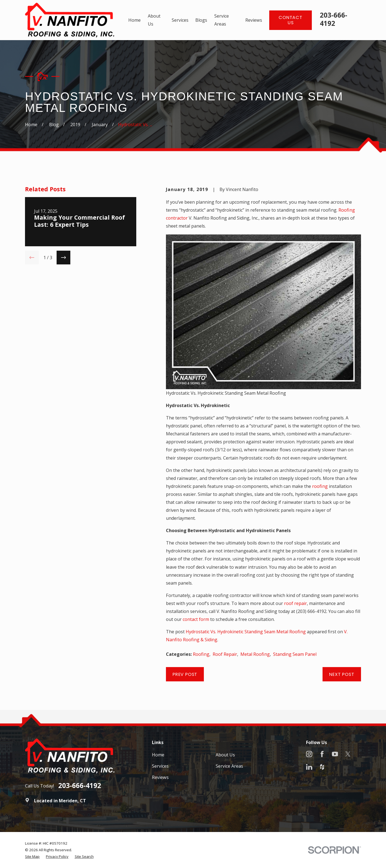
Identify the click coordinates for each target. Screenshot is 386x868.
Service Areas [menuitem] (222, 20)
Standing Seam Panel (295, 654)
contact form (196, 619)
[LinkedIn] (309, 767)
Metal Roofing (255, 654)
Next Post (342, 674)
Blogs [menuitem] (201, 20)
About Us (225, 755)
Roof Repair (225, 654)
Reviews (160, 777)
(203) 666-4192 (311, 611)
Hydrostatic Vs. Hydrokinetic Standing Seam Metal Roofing (246, 632)
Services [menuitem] (180, 20)
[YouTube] (335, 754)
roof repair (295, 603)
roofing (320, 486)
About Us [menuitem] (154, 20)
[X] (348, 754)
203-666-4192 (334, 19)
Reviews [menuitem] (254, 20)
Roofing (201, 654)
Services (160, 766)
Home (158, 755)
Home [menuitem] (134, 20)
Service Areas (229, 766)
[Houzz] (322, 767)
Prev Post (185, 674)
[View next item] (63, 258)
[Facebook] (322, 754)
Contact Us (291, 20)
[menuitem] (32, 856)
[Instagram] (309, 754)
